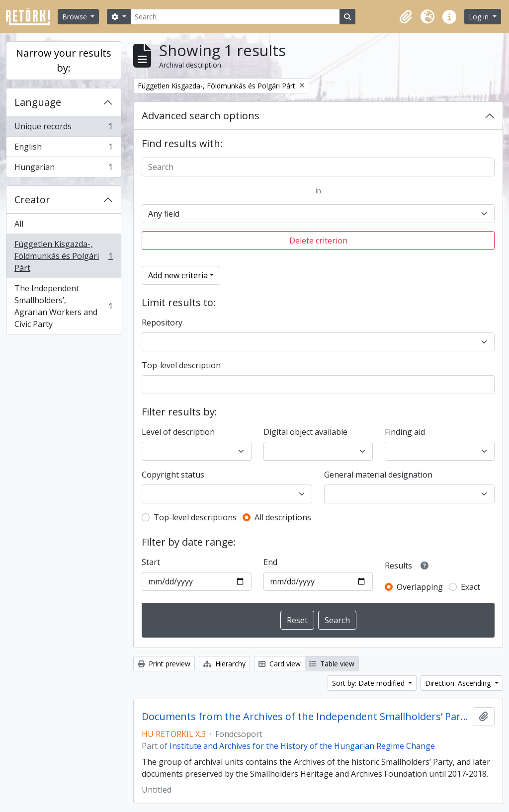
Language (38, 102)
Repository (162, 323)
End (270, 562)
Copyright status (173, 475)
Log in (480, 17)
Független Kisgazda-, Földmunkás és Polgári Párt (63, 256)
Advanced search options (201, 116)
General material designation (378, 475)
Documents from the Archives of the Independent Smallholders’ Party (305, 717)
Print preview (164, 664)
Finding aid (405, 432)
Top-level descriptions (195, 517)
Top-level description (181, 365)
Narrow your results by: (64, 60)
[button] (406, 17)
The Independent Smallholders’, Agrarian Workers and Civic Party (63, 306)
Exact (470, 587)
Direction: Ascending (459, 683)
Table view (332, 664)
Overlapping (420, 587)
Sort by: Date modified (369, 683)
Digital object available (305, 432)
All (19, 224)
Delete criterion (318, 241)
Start (151, 562)
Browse (76, 17)
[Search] (235, 17)
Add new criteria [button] (178, 275)
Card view (280, 664)
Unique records (63, 128)
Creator (32, 200)
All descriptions (283, 517)
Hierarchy (224, 664)
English (63, 149)
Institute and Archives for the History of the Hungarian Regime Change (302, 746)
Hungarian (63, 169)
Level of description (178, 432)
